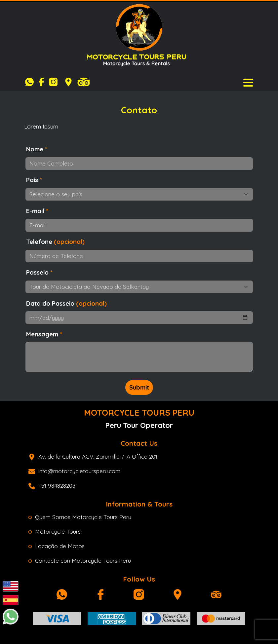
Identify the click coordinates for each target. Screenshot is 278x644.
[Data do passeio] (139, 318)
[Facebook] (43, 82)
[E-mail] (139, 225)
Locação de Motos (57, 546)
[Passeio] (139, 287)
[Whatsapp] (31, 82)
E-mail (37, 211)
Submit (139, 387)
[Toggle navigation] (248, 82)
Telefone (55, 242)
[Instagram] (55, 82)
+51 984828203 (52, 486)
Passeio (39, 272)
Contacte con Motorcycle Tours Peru (80, 561)
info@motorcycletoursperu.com (74, 471)
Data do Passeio (66, 303)
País (34, 180)
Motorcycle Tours (55, 531)
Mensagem (44, 334)
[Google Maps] (68, 82)
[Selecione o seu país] (139, 194)
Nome (37, 149)
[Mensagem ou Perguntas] (139, 357)
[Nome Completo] (139, 164)
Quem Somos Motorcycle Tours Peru (80, 517)
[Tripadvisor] (84, 82)
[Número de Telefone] (139, 256)
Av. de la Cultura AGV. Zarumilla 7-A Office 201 (93, 456)
